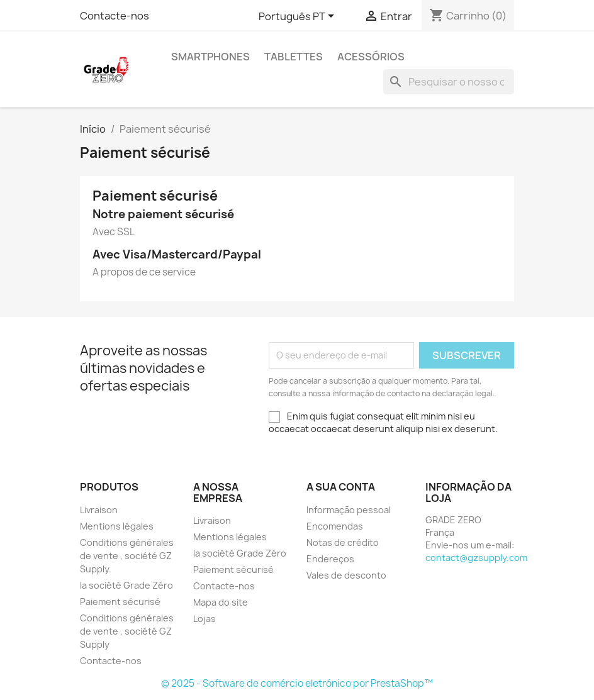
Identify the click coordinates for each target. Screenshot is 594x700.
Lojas (205, 619)
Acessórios (371, 57)
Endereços (330, 559)
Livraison (99, 510)
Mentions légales (117, 526)
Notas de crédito (343, 542)
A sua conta (341, 487)
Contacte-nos (115, 16)
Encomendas (335, 526)
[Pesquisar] (449, 82)
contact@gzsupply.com (476, 558)
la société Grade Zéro (126, 585)
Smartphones (210, 57)
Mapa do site (221, 602)
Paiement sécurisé (120, 602)
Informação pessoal (349, 510)
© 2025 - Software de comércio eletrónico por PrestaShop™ (297, 683)
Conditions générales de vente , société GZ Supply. (127, 556)
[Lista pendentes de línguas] (299, 17)
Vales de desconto (346, 575)
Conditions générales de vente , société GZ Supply (127, 631)
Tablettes (294, 57)
